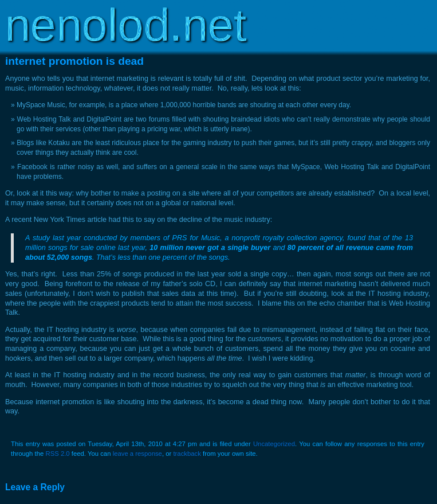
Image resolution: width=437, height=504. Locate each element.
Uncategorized (274, 444)
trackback (187, 454)
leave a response (137, 454)
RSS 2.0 (57, 454)
